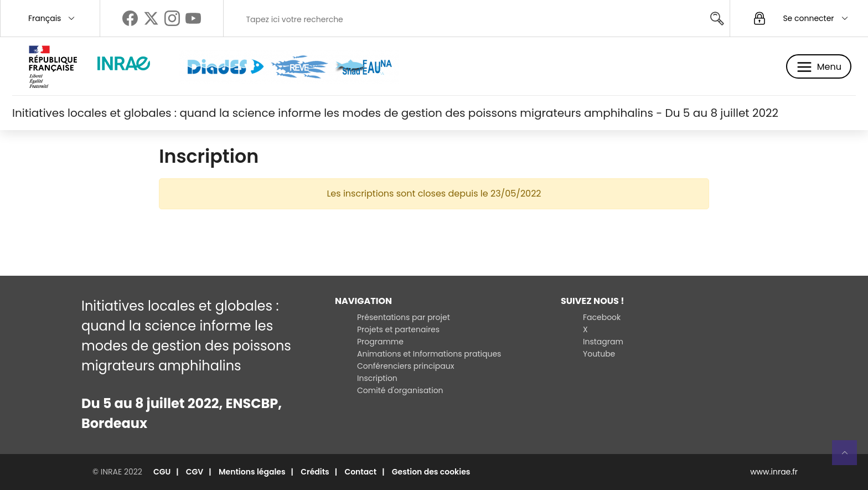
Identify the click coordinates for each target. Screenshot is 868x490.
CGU (162, 472)
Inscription (377, 378)
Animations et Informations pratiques (429, 354)
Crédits (315, 472)
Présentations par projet (404, 317)
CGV (195, 472)
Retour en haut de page (849, 452)
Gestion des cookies (431, 472)
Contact (360, 472)
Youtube (599, 354)
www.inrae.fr (774, 472)
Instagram (603, 342)
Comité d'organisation (400, 390)
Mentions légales (252, 472)
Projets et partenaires (398, 329)
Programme (380, 342)
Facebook (602, 317)
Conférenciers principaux (405, 366)
